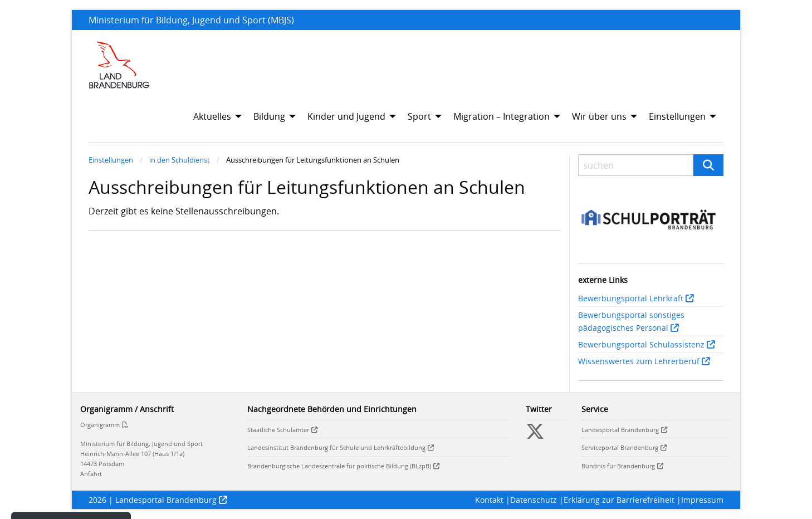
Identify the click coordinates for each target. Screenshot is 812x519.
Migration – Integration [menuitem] (502, 116)
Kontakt (489, 500)
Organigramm (100, 425)
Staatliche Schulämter (278, 430)
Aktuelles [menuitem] (212, 116)
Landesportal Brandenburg (620, 430)
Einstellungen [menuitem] (677, 116)
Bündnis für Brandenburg (618, 466)
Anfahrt (91, 474)
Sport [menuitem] (419, 116)
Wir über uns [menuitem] (599, 116)
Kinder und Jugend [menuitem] (346, 116)
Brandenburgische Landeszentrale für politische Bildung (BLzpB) (339, 466)
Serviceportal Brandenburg (620, 447)
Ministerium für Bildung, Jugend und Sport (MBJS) (191, 20)
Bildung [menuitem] (269, 116)
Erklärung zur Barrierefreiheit (619, 500)
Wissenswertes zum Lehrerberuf (639, 361)
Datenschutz (534, 500)
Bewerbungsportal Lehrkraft (631, 298)
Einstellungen (111, 160)
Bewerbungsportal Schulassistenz (641, 344)
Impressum (702, 500)
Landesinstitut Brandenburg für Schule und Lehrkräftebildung (336, 447)
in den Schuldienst (180, 160)
